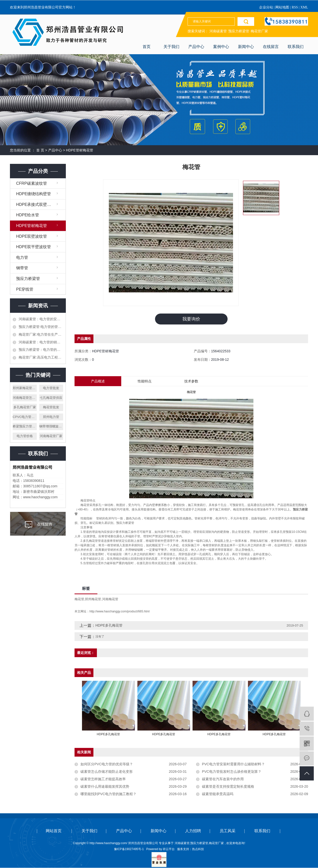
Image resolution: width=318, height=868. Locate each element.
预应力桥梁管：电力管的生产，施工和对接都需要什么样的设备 (41, 350)
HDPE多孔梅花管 (109, 626)
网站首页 (54, 831)
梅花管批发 (51, 407)
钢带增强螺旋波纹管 (51, 426)
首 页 (40, 150)
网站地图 (283, 7)
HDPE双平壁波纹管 (34, 247)
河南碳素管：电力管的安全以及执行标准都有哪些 (41, 319)
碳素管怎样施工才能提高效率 (103, 779)
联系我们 (296, 47)
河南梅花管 (110, 599)
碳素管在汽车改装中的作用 (223, 779)
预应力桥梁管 (239, 31)
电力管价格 (25, 436)
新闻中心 (246, 47)
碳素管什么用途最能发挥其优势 (105, 787)
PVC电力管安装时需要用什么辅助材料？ (233, 764)
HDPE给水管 (28, 215)
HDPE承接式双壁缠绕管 (38, 205)
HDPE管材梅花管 (80, 150)
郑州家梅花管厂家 (25, 388)
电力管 (22, 257)
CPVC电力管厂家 (25, 417)
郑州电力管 (51, 417)
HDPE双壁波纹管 (32, 236)
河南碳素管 (218, 31)
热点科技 (198, 849)
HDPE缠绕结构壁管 (34, 194)
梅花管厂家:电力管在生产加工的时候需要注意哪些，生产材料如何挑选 (41, 334)
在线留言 (271, 47)
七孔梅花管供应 (51, 398)
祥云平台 (169, 849)
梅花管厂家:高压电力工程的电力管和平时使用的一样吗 (41, 357)
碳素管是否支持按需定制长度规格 (228, 787)
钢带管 (22, 268)
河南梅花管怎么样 (25, 398)
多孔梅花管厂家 (25, 407)
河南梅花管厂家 (51, 436)
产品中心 (196, 47)
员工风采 (228, 831)
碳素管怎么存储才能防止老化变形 (107, 772)
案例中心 (221, 47)
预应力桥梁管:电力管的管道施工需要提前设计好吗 (41, 327)
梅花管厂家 (259, 31)
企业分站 (266, 7)
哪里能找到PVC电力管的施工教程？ (108, 794)
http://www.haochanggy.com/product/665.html (119, 612)
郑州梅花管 (93, 599)
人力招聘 (193, 831)
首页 (147, 47)
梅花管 (79, 599)
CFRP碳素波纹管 (32, 183)
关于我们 (171, 47)
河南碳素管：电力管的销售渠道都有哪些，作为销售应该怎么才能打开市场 (41, 342)
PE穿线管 (25, 289)
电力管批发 (51, 388)
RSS (295, 7)
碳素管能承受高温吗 (218, 794)
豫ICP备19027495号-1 (129, 849)
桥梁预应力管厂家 (25, 426)
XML (304, 7)
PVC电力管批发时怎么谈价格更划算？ (232, 772)
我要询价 (191, 319)
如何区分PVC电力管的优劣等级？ (107, 764)
